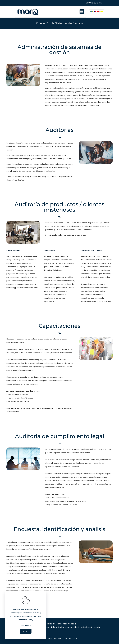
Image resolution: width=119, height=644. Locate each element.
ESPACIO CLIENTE (93, 3)
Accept (26, 631)
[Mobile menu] (82, 12)
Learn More (26, 625)
